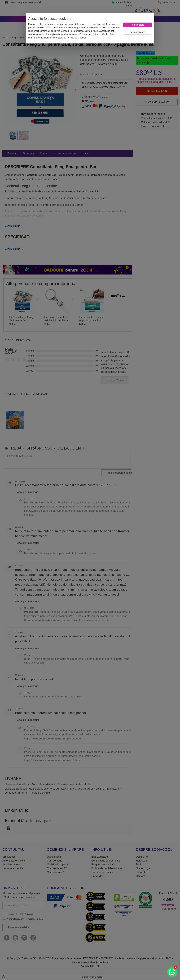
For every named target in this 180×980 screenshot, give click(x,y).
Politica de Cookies (76, 38)
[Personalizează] (137, 32)
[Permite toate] (137, 25)
